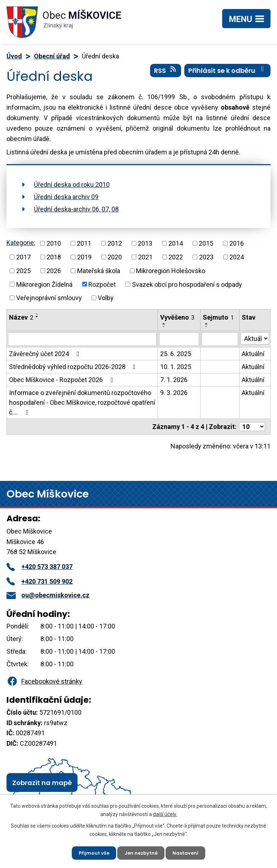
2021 (145, 257)
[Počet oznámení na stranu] (252, 427)
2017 (23, 257)
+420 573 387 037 (39, 567)
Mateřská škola (99, 271)
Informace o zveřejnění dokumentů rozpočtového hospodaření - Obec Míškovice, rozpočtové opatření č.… (82, 402)
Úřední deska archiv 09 (66, 197)
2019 (84, 257)
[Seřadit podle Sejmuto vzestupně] (207, 324)
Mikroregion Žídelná (44, 284)
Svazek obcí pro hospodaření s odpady (187, 284)
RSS (166, 74)
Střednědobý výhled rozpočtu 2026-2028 (74, 367)
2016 (237, 243)
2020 (115, 257)
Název (21, 317)
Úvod (14, 56)
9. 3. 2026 (174, 393)
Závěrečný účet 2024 (45, 354)
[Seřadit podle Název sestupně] (37, 317)
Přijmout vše (91, 852)
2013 (145, 243)
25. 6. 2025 (176, 354)
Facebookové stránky (44, 681)
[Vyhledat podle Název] (82, 339)
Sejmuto (218, 317)
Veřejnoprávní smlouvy (49, 298)
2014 (176, 243)
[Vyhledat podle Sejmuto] (220, 339)
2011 (84, 243)
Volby (106, 298)
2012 (115, 243)
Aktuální (253, 354)
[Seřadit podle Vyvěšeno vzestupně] (164, 324)
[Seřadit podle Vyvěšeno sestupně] (164, 326)
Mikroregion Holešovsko (171, 271)
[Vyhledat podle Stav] (255, 338)
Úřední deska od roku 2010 (72, 185)
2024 (237, 257)
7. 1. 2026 (174, 380)
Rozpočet (102, 284)
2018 (54, 257)
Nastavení (189, 852)
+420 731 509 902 (39, 581)
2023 (206, 257)
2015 (206, 243)
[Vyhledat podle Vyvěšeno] (179, 339)
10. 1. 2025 (176, 367)
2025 (23, 271)
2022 (176, 257)
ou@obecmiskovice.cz (48, 595)
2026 (54, 271)
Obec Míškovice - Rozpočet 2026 (62, 380)
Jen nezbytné (141, 852)
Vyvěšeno (177, 317)
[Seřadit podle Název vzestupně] (37, 314)
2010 (54, 243)
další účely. (165, 812)
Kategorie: (21, 243)
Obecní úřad (52, 56)
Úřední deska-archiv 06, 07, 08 (76, 209)
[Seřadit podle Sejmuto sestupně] (207, 326)
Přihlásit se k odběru (228, 74)
